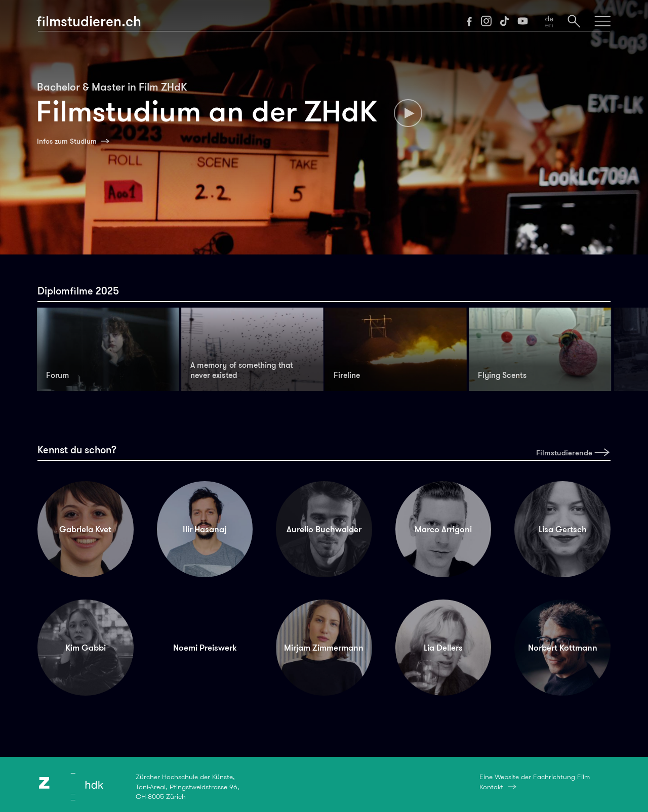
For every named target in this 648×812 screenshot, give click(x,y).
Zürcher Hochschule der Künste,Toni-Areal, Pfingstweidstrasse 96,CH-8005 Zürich (188, 786)
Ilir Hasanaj (205, 529)
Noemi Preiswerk (205, 648)
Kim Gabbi (86, 648)
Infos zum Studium (67, 141)
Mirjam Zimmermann (324, 648)
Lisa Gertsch (563, 529)
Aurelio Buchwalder (324, 529)
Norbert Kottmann (563, 648)
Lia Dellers (443, 648)
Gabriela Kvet (85, 529)
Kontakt (491, 787)
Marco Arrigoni (443, 529)
